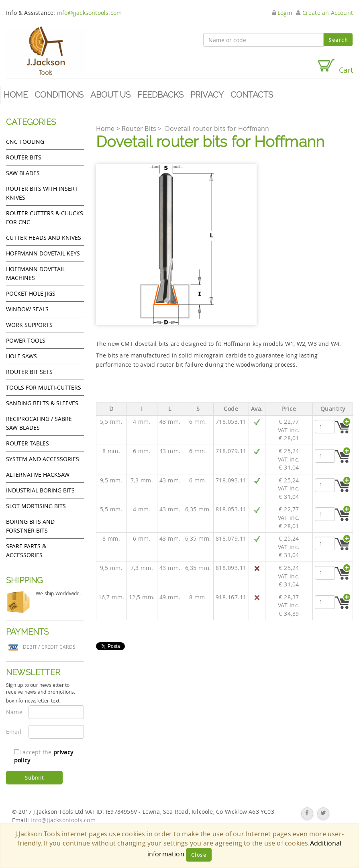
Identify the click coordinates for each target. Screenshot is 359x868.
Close (199, 855)
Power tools (26, 340)
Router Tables (28, 443)
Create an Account (324, 13)
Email (14, 732)
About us (110, 95)
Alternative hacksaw (38, 475)
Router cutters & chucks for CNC (45, 218)
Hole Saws (21, 356)
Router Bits (24, 157)
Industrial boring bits (40, 490)
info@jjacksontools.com (89, 13)
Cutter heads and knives (44, 238)
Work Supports (29, 325)
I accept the (44, 756)
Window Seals (27, 309)
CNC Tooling (25, 142)
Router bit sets (29, 372)
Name (14, 712)
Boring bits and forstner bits (30, 526)
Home (16, 95)
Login (282, 13)
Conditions (59, 95)
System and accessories (43, 459)
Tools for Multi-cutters (44, 387)
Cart (335, 66)
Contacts (252, 95)
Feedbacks (160, 95)
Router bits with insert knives (42, 193)
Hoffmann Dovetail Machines (36, 273)
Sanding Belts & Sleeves (42, 403)
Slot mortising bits (36, 506)
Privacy (207, 95)
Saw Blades (23, 173)
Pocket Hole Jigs (31, 293)
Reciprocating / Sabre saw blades (39, 423)
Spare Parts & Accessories (26, 550)
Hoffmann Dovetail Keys (43, 253)
